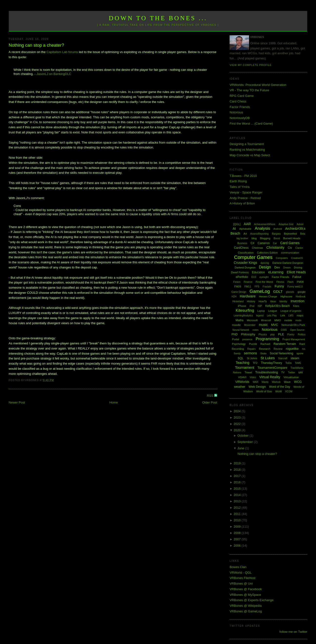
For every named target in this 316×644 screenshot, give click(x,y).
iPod (252, 306)
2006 (237, 546)
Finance (248, 282)
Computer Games (253, 257)
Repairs (251, 349)
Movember (250, 325)
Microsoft (252, 320)
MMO (278, 320)
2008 (237, 533)
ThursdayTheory (271, 363)
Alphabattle (245, 229)
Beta (303, 234)
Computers (282, 258)
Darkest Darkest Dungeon (288, 263)
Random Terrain (285, 344)
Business (242, 243)
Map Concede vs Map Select (250, 155)
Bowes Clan (238, 567)
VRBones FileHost (242, 578)
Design (265, 267)
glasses (290, 292)
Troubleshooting (267, 372)
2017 (237, 476)
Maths (240, 320)
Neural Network (241, 330)
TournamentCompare (272, 368)
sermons (251, 353)
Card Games (290, 243)
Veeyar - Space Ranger (246, 192)
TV (283, 372)
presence (247, 339)
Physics (263, 335)
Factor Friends (240, 107)
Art (245, 234)
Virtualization (291, 377)
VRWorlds (242, 382)
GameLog (260, 291)
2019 (237, 463)
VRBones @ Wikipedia (246, 606)
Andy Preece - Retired (245, 198)
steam (295, 358)
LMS (291, 316)
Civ (290, 248)
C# (252, 243)
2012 (237, 508)
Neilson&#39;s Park (293, 325)
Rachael (265, 344)
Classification (246, 253)
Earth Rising (238, 181)
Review (278, 349)
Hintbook (301, 297)
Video (253, 377)
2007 (237, 539)
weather (240, 387)
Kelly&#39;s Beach (278, 306)
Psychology (239, 344)
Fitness (280, 282)
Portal (236, 339)
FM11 (248, 286)
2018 (237, 470)
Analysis (262, 228)
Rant (302, 344)
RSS (210, 396)
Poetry (291, 335)
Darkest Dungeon (245, 267)
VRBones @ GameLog (246, 611)
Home (114, 402)
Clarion (299, 248)
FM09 (238, 286)
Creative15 (297, 258)
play (272, 335)
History (251, 301)
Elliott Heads (296, 272)
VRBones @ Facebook (246, 589)
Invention (297, 301)
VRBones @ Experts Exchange (252, 600)
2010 (237, 520)
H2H (234, 297)
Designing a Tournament (247, 144)
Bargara (276, 234)
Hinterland (238, 301)
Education (258, 272)
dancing (265, 263)
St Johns (252, 358)
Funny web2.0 (295, 287)
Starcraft (283, 358)
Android (278, 229)
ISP (260, 306)
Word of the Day (279, 387)
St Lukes (268, 358)
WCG (298, 382)
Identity (283, 301)
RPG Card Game (242, 96)
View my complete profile (251, 65)
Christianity (275, 247)
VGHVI (242, 377)
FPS (257, 287)
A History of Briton (242, 203)
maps (300, 315)
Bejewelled (290, 234)
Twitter (292, 373)
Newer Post (17, 402)
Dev (277, 267)
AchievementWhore (265, 224)
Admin (300, 224)
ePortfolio (242, 277)
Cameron (264, 243)
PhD (235, 334)
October (243, 436)
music (263, 325)
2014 (237, 495)
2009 (237, 527)
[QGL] (237, 224)
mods (298, 320)
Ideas (273, 301)
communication (290, 253)
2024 (237, 411)
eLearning (276, 272)
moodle (236, 325)
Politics (302, 335)
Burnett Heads (292, 238)
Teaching (242, 363)
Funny (279, 286)
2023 (237, 418)
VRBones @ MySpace (245, 595)
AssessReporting (260, 234)
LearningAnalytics (243, 316)
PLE (281, 334)
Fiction (237, 282)
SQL (241, 358)
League (273, 311)
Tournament (245, 367)
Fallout (297, 277)
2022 (237, 424)
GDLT (278, 291)
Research (265, 349)
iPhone (242, 306)
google (302, 292)
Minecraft (266, 320)
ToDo (288, 363)
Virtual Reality (270, 377)
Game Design (239, 292)
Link (283, 315)
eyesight (264, 277)
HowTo (263, 301)
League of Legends (291, 311)
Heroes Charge (268, 296)
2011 (237, 514)
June (241, 448)
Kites (296, 306)
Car (275, 243)
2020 (237, 430)
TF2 (255, 363)
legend (260, 316)
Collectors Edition (267, 253)
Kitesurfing (245, 310)
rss (303, 349)
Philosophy (248, 334)
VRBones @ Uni (241, 584)
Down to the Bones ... (158, 18)
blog (254, 238)
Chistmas (258, 248)
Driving (298, 267)
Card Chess (238, 101)
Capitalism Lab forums (62, 52)
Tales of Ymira (240, 187)
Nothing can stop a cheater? (37, 45)
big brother (242, 238)
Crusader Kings (246, 263)
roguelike (292, 349)
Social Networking (281, 353)
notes (256, 330)
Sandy (237, 354)
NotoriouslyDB (240, 118)
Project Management (294, 339)
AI (234, 229)
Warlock (276, 382)
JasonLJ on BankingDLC (54, 74)
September (246, 442)
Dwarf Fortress (240, 272)
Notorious (236, 112)
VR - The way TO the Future (249, 90)
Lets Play (272, 316)
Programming (267, 339)
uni (301, 372)
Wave (287, 382)
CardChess (241, 248)
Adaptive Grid (286, 224)
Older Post (209, 402)
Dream (287, 268)
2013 (237, 501)
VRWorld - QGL (241, 573)
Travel (248, 372)
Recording (238, 349)
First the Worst (264, 282)
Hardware (248, 296)
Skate (263, 354)
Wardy (265, 382)
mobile (288, 320)
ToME (298, 363)
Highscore (287, 296)
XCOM (289, 391)
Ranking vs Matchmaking (247, 150)
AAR (247, 224)
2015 (237, 489)
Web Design (257, 387)
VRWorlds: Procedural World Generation (258, 85)
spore (300, 353)
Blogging (265, 238)
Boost (277, 238)
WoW (279, 391)
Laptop (261, 311)
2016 (237, 482)
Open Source (297, 330)
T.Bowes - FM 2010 (243, 176)
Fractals (267, 287)
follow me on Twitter (293, 632)
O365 (284, 330)
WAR (256, 382)
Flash (290, 282)
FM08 (300, 282)
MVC (275, 325)
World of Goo (264, 391)
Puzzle (253, 344)
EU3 (254, 277)
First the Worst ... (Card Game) (251, 124)
